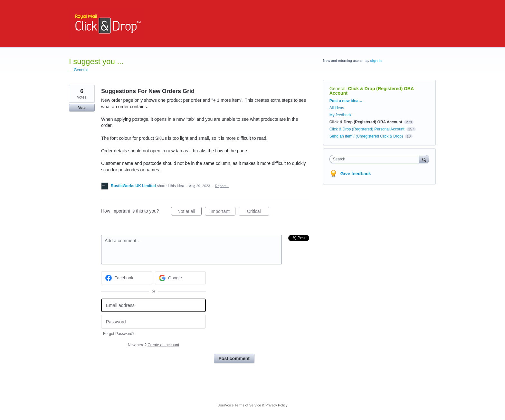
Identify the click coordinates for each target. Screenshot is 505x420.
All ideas (337, 108)
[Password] (153, 322)
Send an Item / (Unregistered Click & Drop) (366, 136)
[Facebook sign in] (127, 278)
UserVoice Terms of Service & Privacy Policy (253, 405)
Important (223, 212)
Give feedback (356, 174)
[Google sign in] (181, 278)
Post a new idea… (346, 101)
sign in (376, 61)
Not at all (190, 212)
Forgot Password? (119, 334)
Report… (222, 186)
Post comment (234, 358)
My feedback (340, 115)
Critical (258, 212)
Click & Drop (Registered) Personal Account (367, 129)
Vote (82, 108)
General (338, 89)
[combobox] (376, 159)
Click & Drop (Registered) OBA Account (372, 91)
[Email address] (153, 305)
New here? (153, 345)
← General (78, 70)
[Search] (424, 159)
